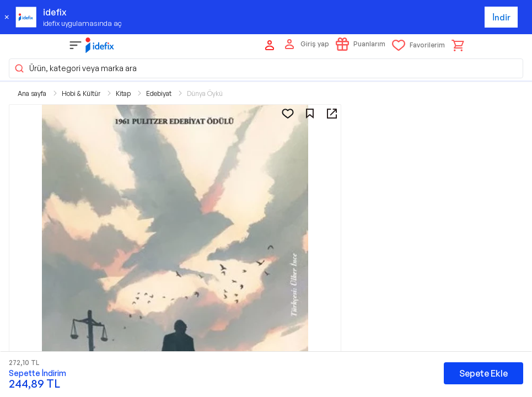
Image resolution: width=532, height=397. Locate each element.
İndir (501, 17)
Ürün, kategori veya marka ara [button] (75, 68)
